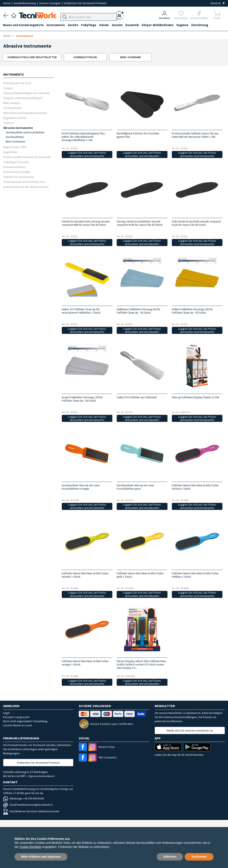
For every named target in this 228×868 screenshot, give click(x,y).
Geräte (74, 25)
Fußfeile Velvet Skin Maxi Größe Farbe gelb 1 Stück (140, 575)
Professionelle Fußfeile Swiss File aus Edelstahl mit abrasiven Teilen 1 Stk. (195, 135)
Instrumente (57, 25)
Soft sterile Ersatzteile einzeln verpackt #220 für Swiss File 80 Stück (196, 223)
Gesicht (120, 25)
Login (6, 713)
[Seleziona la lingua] (218, 3)
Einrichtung (204, 25)
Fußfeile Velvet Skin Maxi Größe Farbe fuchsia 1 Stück (195, 487)
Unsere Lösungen (50, 3)
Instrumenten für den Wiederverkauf (26, 187)
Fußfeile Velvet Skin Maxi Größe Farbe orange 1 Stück (85, 663)
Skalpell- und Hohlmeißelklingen (23, 98)
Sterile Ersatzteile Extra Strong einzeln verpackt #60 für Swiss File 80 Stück (86, 223)
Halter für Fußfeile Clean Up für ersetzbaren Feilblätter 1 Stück (81, 311)
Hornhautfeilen (15, 137)
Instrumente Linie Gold (17, 83)
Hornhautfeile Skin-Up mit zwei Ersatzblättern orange (81, 487)
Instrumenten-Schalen (17, 172)
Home (7, 3)
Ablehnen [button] (170, 857)
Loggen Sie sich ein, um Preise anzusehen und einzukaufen (87, 154)
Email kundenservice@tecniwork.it (28, 805)
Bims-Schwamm (16, 141)
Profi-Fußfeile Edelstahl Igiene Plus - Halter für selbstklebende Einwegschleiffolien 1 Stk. (84, 137)
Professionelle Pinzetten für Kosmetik (27, 157)
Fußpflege (90, 25)
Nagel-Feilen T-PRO (15, 147)
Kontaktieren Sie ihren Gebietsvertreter (31, 811)
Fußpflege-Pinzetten (16, 162)
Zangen (8, 88)
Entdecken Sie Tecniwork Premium (85, 3)
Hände (106, 25)
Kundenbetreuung (25, 3)
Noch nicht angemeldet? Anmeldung (25, 721)
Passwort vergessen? (17, 717)
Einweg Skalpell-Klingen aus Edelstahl (26, 93)
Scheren (8, 123)
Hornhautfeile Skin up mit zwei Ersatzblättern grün (135, 487)
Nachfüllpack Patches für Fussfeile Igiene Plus (138, 135)
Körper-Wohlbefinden (161, 25)
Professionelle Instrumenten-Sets (24, 182)
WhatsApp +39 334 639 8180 (23, 798)
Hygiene (186, 25)
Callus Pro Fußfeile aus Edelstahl (137, 397)
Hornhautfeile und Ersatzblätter (25, 132)
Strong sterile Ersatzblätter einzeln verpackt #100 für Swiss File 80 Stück (140, 223)
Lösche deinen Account (18, 725)
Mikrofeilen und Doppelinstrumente (25, 113)
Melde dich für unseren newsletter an (190, 730)
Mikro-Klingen (12, 103)
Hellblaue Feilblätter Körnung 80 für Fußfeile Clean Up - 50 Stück (138, 311)
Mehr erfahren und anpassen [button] (41, 857)
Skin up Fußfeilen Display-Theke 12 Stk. (196, 397)
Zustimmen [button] (199, 857)
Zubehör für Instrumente (19, 177)
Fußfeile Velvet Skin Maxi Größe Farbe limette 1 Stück (85, 575)
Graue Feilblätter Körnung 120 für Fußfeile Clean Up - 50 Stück (82, 399)
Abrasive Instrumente (18, 128)
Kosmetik (135, 25)
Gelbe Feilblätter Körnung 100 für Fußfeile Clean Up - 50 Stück (192, 311)
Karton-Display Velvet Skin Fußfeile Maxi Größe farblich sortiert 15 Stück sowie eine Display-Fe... (141, 664)
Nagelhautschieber (15, 118)
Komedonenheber (15, 167)
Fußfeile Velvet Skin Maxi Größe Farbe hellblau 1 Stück (195, 575)
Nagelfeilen (10, 152)
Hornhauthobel (12, 108)
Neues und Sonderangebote (24, 25)
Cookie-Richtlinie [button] (30, 847)
